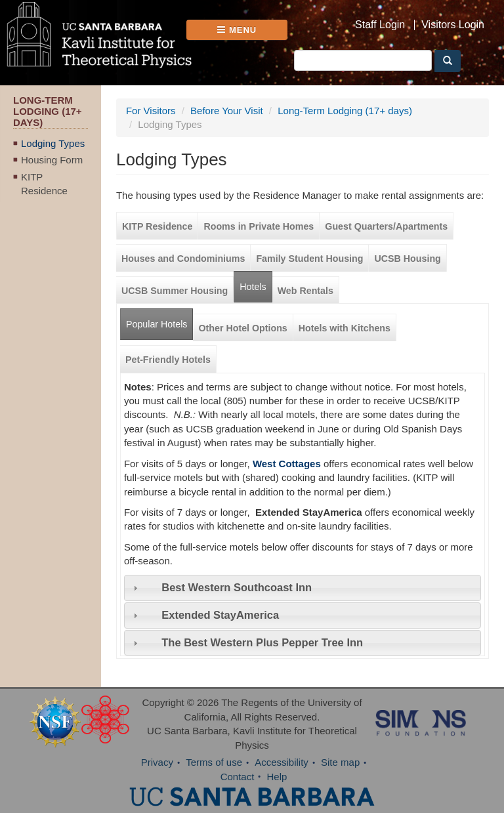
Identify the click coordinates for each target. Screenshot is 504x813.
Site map (340, 762)
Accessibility (282, 762)
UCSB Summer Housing (175, 291)
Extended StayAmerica (220, 615)
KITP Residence (44, 184)
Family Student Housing (309, 259)
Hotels (253, 287)
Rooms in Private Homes (259, 226)
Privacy (157, 762)
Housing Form (52, 160)
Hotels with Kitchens (345, 328)
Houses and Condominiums (183, 259)
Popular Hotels (159, 319)
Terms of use (214, 762)
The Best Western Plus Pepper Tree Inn (262, 642)
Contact (238, 777)
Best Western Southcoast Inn (237, 587)
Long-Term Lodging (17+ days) (345, 111)
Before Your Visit (227, 111)
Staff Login (380, 25)
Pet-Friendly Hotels (168, 360)
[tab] (303, 588)
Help (277, 777)
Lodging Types (53, 143)
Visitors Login (453, 25)
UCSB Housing (407, 259)
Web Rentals (305, 291)
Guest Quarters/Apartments (386, 226)
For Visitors (151, 111)
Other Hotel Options (242, 328)
